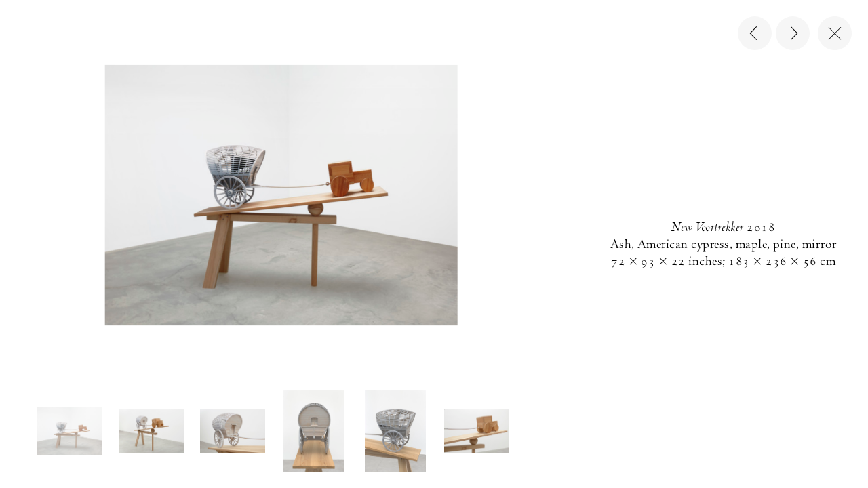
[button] (70, 431)
